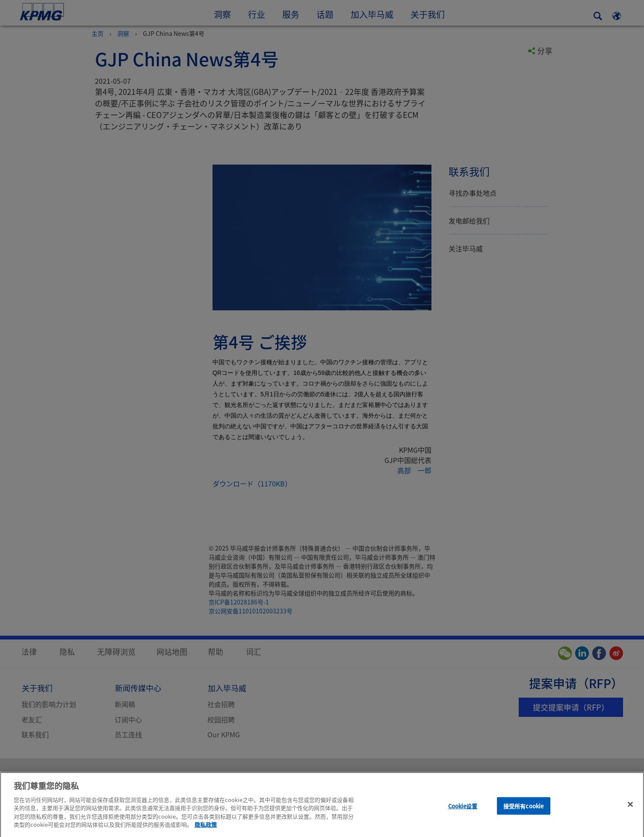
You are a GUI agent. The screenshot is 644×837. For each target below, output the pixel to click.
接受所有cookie (523, 812)
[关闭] (630, 810)
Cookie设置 (463, 812)
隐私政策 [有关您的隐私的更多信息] (206, 830)
